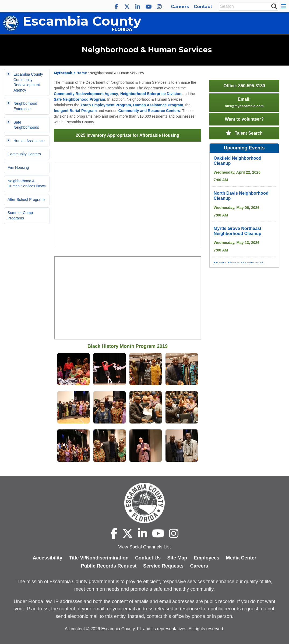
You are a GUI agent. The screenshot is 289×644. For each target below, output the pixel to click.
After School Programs (27, 199)
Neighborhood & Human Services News (27, 184)
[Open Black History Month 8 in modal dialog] (73, 408)
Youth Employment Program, (106, 105)
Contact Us (148, 558)
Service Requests (163, 566)
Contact (203, 7)
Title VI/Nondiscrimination (99, 558)
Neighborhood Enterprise (25, 106)
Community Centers (24, 154)
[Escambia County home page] (144, 503)
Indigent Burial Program (75, 111)
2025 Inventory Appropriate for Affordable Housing (128, 135)
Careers (180, 7)
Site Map (177, 558)
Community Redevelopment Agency (86, 94)
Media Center (241, 558)
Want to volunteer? (244, 119)
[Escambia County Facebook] (116, 7)
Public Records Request (109, 566)
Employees (207, 558)
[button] (284, 6)
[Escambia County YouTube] (149, 7)
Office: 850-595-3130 (244, 86)
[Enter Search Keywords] (247, 6)
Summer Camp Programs (20, 215)
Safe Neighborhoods (26, 125)
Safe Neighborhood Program (80, 99)
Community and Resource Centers (149, 111)
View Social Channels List (144, 547)
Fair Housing (18, 167)
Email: (244, 102)
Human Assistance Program (158, 105)
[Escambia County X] (127, 7)
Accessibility (47, 558)
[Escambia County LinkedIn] (138, 7)
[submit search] (274, 6)
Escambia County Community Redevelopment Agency (28, 82)
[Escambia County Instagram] (159, 7)
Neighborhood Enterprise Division (151, 94)
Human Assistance (29, 141)
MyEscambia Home (70, 73)
